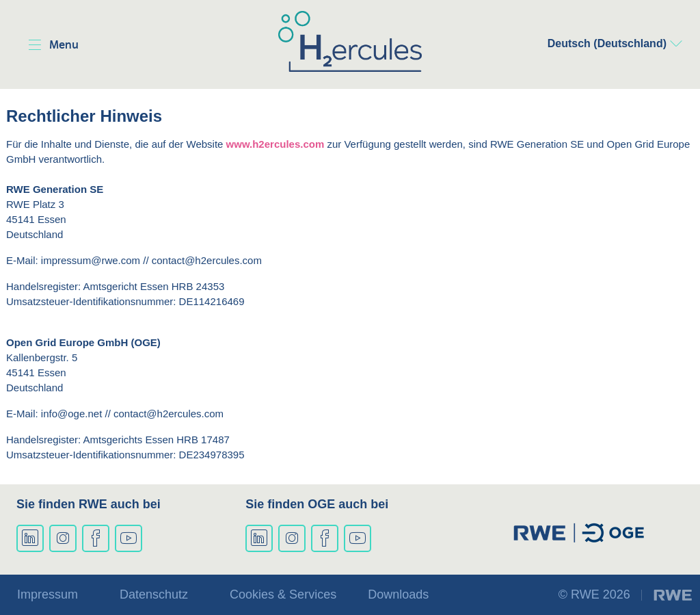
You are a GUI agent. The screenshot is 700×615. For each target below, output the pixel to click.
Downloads (398, 594)
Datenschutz (154, 594)
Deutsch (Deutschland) (607, 43)
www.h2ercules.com (275, 144)
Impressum (48, 594)
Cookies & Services (283, 594)
